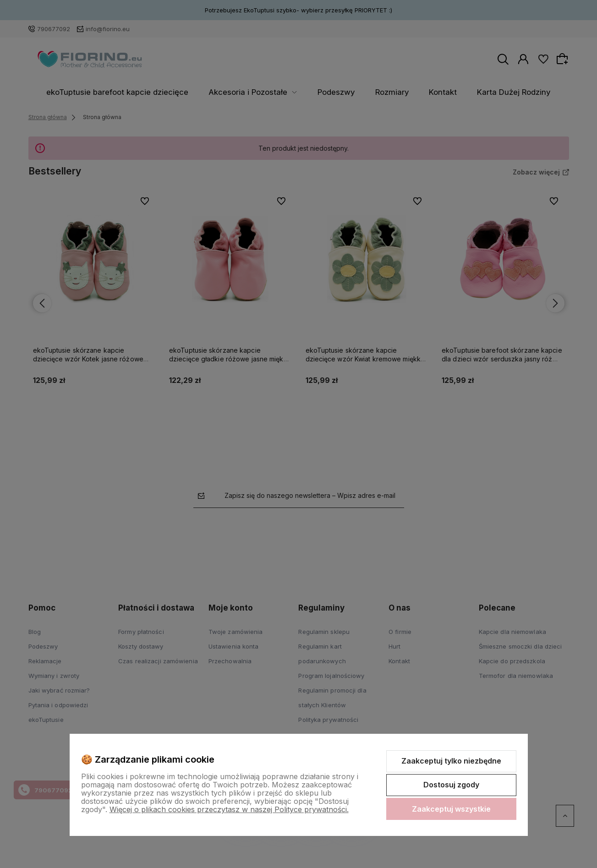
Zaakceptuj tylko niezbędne (451, 761)
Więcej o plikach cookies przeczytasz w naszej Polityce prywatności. (229, 809)
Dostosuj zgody (451, 785)
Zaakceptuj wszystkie (451, 809)
